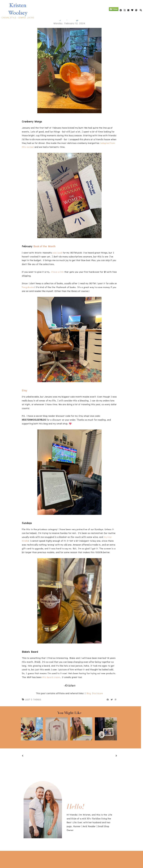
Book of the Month (44, 246)
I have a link (57, 272)
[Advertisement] (42, 859)
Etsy (24, 390)
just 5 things (33, 699)
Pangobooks (28, 287)
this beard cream (51, 677)
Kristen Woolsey (18, 9)
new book (57, 253)
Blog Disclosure (95, 693)
